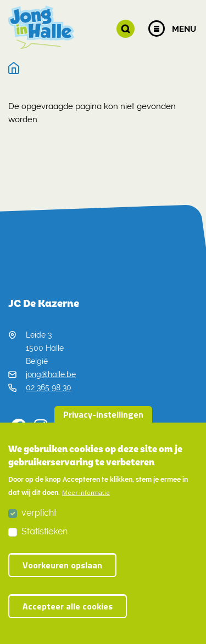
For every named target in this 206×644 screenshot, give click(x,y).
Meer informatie (86, 495)
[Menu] (157, 29)
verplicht (39, 515)
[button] (126, 29)
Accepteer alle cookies (68, 609)
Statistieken (44, 534)
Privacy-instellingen (103, 417)
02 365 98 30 (55, 387)
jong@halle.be (51, 374)
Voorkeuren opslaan (62, 568)
